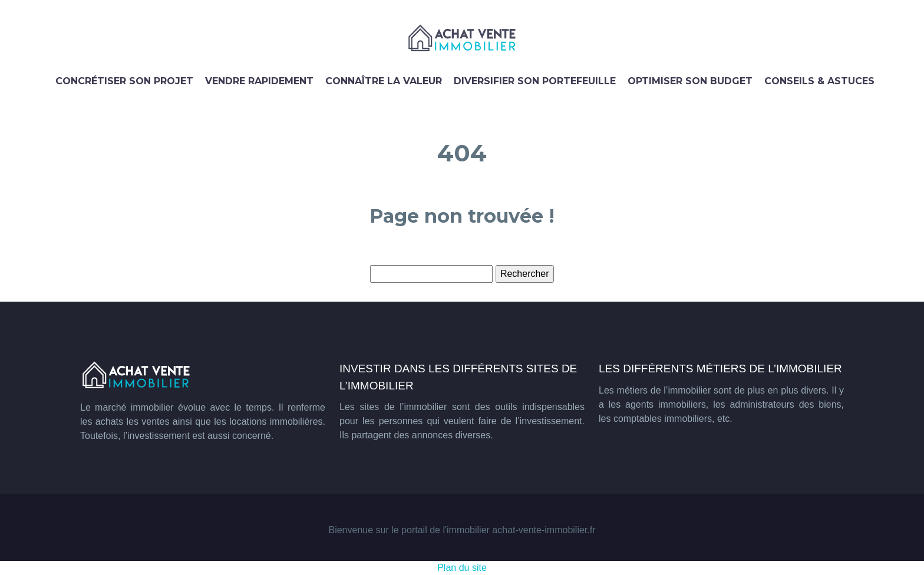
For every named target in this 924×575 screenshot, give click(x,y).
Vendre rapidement (259, 81)
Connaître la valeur (384, 81)
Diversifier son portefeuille (535, 81)
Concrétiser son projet (124, 81)
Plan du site (462, 568)
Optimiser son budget (690, 81)
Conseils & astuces (819, 81)
